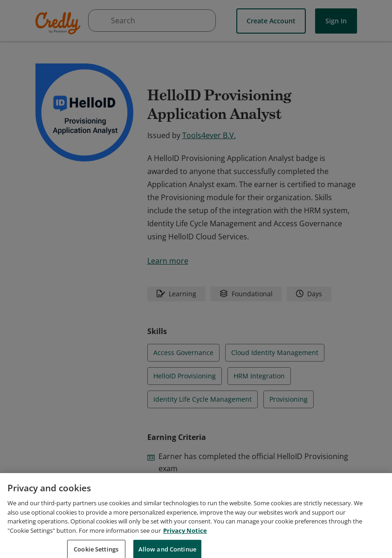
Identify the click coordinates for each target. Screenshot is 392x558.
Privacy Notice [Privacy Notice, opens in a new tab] (185, 539)
